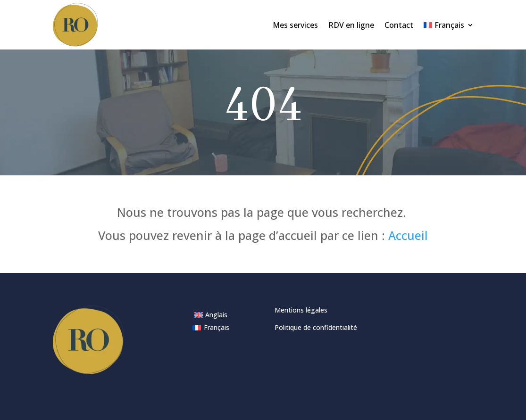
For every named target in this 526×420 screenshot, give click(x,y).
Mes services (295, 25)
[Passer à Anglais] (211, 315)
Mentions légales (301, 310)
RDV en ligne (351, 25)
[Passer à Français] (211, 328)
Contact (399, 25)
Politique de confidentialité (316, 327)
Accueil (408, 235)
